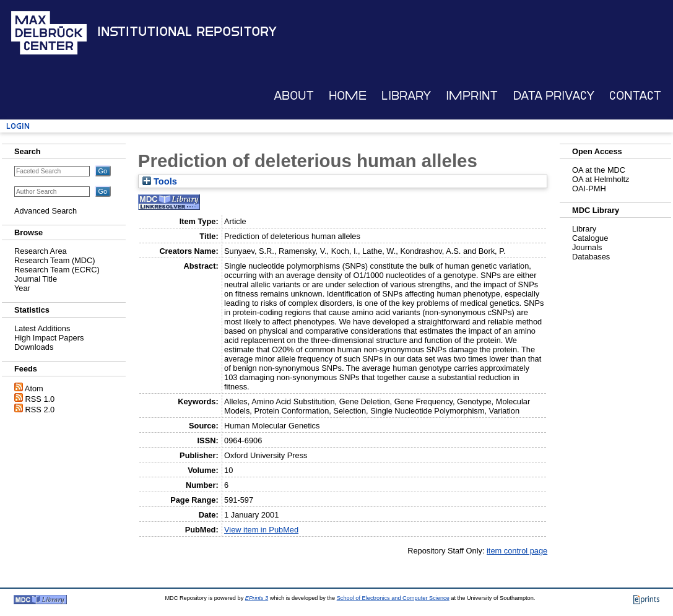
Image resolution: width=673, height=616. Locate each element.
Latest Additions (42, 328)
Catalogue (590, 238)
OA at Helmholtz (601, 179)
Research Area (41, 251)
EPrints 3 (257, 598)
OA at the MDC (599, 170)
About (294, 96)
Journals (587, 247)
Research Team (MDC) (55, 260)
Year (22, 288)
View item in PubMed (261, 530)
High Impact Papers (49, 338)
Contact (635, 96)
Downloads (34, 347)
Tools (160, 181)
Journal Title (36, 279)
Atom (34, 388)
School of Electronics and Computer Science (393, 598)
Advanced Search (46, 211)
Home (348, 96)
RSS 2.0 (40, 410)
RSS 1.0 (40, 399)
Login (18, 126)
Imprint (472, 96)
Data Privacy (554, 96)
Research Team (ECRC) (57, 270)
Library (406, 96)
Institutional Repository (187, 32)
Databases (591, 257)
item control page (517, 551)
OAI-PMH (589, 189)
